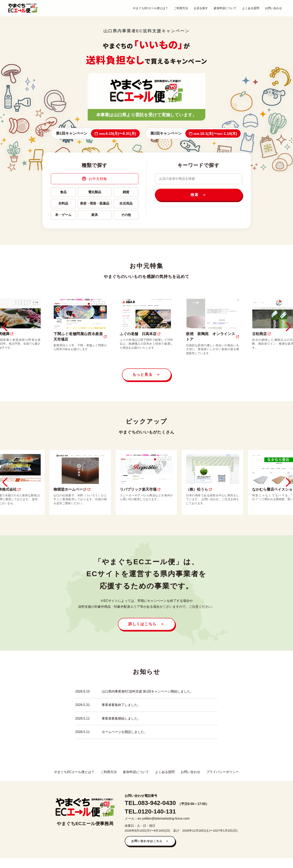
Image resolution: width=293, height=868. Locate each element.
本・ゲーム (63, 215)
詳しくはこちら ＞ (146, 624)
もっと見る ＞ (147, 375)
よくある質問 (251, 8)
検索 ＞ (198, 195)
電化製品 (95, 192)
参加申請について (225, 8)
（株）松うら (199, 489)
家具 (95, 215)
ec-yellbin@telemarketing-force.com (164, 818)
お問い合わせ (273, 8)
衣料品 (63, 203)
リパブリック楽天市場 (140, 489)
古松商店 (262, 334)
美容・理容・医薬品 (95, 203)
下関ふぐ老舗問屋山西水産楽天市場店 (80, 337)
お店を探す (201, 8)
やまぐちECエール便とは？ (150, 8)
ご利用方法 (181, 8)
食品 (63, 192)
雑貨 (126, 192)
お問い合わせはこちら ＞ (150, 841)
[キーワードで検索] (199, 179)
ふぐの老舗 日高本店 (140, 334)
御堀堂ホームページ (72, 489)
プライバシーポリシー (223, 772)
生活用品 (126, 203)
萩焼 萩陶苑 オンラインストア (213, 337)
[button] (5, 327)
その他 (126, 215)
